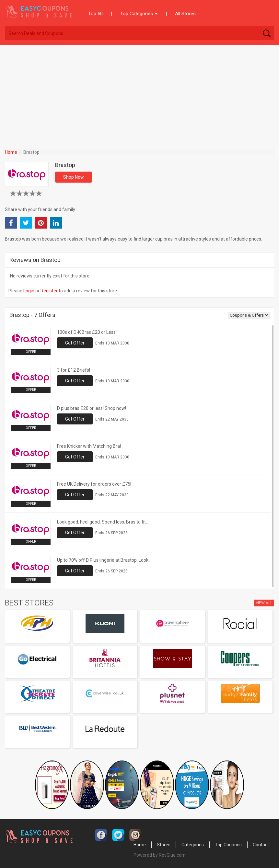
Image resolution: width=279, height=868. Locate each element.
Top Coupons (228, 845)
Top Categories (139, 14)
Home (11, 152)
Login (29, 291)
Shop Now (74, 177)
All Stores (185, 14)
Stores (164, 845)
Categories (193, 845)
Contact (261, 845)
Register (49, 291)
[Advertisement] (139, 94)
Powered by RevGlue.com (160, 855)
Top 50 (95, 14)
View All (264, 603)
